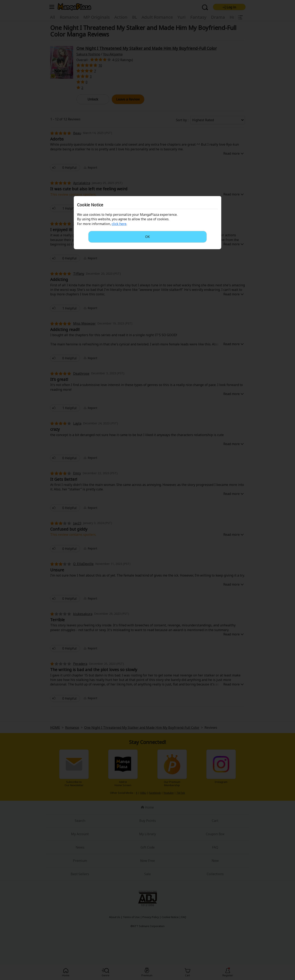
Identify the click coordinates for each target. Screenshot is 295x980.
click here (119, 224)
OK (147, 237)
